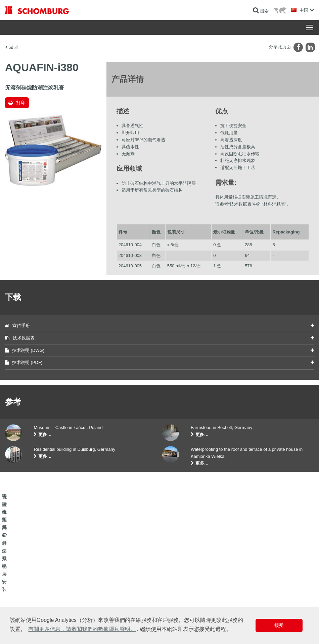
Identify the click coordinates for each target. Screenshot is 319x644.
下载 (116, 586)
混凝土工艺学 (17, 606)
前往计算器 (122, 576)
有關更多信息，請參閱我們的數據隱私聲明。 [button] (82, 629)
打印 (21, 103)
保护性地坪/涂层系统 (24, 596)
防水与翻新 (15, 576)
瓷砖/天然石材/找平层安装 (28, 586)
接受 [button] (279, 625)
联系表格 (120, 596)
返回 (13, 47)
